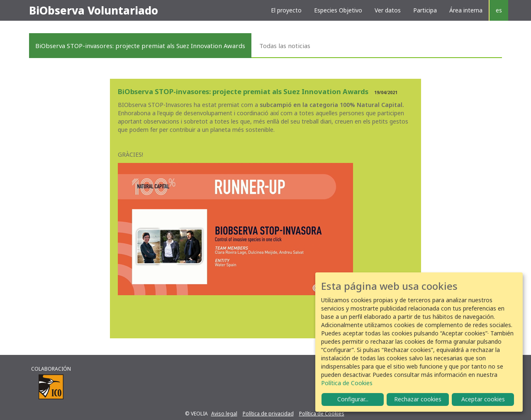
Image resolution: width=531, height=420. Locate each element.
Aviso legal (224, 414)
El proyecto (286, 10)
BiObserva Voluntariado (94, 10)
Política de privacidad (268, 414)
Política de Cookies (322, 414)
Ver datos (388, 10)
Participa (425, 10)
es (499, 10)
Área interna (466, 10)
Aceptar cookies (483, 399)
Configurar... (353, 399)
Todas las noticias (285, 46)
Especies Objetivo (338, 10)
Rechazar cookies (418, 399)
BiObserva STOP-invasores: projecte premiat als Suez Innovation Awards (140, 46)
